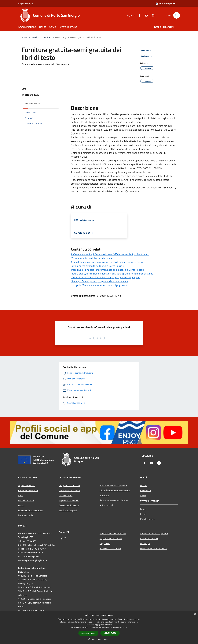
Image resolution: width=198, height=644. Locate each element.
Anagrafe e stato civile (69, 485)
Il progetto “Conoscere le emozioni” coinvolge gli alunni (99, 285)
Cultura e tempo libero (69, 490)
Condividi (147, 51)
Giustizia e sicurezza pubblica (113, 485)
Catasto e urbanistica (69, 505)
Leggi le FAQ (105, 543)
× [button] (195, 614)
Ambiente (104, 495)
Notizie (144, 485)
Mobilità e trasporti (68, 510)
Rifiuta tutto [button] (110, 633)
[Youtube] (145, 15)
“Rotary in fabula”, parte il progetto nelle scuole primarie (100, 281)
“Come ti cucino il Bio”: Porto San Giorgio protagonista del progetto (106, 277)
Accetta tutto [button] (88, 633)
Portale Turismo (148, 519)
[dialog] (99, 628)
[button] (99, 639)
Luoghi (143, 509)
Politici (21, 505)
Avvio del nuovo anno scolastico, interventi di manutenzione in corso (107, 262)
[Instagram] (152, 15)
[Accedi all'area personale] (166, 4)
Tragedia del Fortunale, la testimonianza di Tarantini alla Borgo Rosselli (107, 270)
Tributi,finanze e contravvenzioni (115, 490)
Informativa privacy (149, 539)
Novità (34, 37)
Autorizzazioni (106, 505)
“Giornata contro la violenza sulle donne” (92, 258)
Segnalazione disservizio (111, 539)
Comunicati (46, 37)
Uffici (21, 495)
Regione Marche (26, 4)
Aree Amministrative (28, 490)
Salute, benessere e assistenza (114, 500)
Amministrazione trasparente (154, 534)
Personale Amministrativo (30, 510)
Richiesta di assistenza (110, 548)
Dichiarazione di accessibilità (154, 548)
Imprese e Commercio (69, 500)
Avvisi (143, 495)
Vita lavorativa (66, 495)
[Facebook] (138, 15)
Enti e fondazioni (26, 500)
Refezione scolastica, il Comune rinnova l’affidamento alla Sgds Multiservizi (110, 254)
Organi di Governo (27, 485)
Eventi (143, 514)
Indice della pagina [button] (33, 103)
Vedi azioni (147, 56)
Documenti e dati (26, 515)
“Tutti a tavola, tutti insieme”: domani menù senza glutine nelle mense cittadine (112, 274)
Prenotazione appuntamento (113, 534)
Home (24, 37)
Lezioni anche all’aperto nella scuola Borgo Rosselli (97, 266)
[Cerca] (177, 15)
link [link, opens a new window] (125, 627)
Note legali (145, 543)
